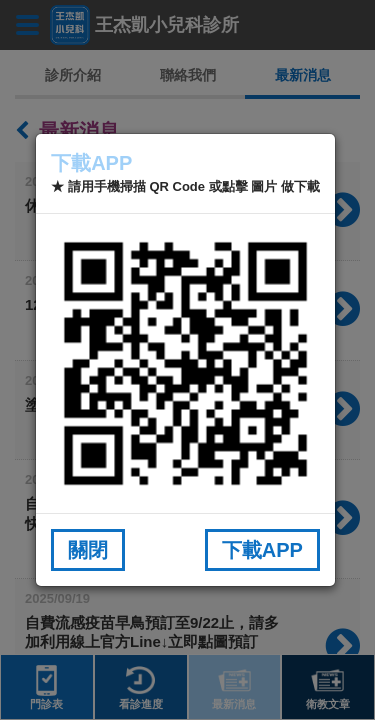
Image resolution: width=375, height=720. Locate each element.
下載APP (262, 550)
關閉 (88, 550)
